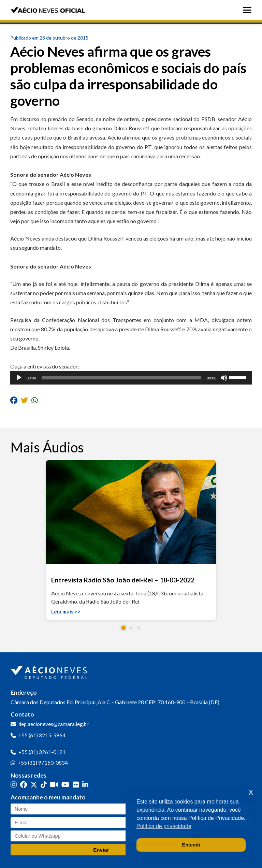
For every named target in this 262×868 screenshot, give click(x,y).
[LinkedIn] (85, 785)
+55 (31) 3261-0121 (42, 752)
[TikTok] (44, 785)
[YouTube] (65, 785)
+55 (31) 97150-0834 (43, 763)
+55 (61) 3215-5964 (42, 735)
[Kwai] (54, 785)
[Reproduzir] (19, 378)
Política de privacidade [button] (164, 826)
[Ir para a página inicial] (50, 671)
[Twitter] (34, 785)
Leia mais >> (66, 611)
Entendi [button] (191, 845)
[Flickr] (76, 785)
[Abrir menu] (249, 10)
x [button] (251, 792)
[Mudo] (224, 378)
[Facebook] (24, 785)
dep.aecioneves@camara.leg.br (54, 724)
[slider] (122, 378)
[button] (124, 628)
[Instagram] (14, 785)
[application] (131, 378)
